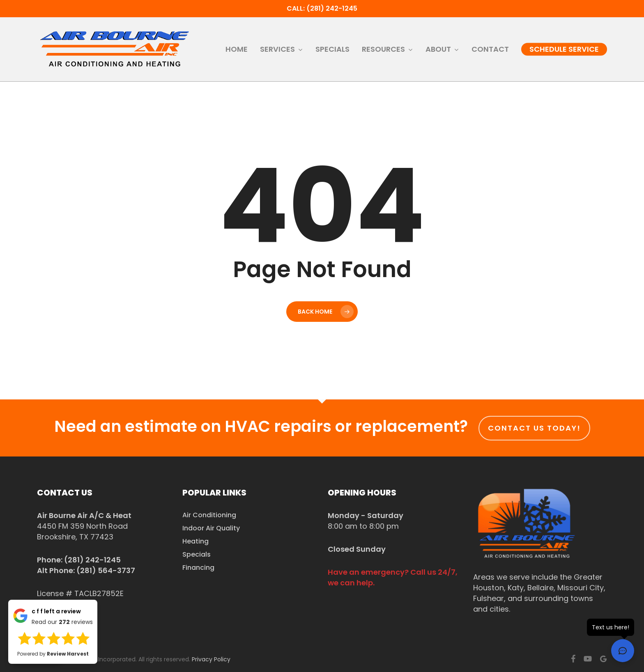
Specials (197, 554)
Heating (195, 541)
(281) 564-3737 (106, 570)
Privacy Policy (211, 659)
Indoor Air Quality (211, 528)
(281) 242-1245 (92, 560)
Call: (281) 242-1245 (322, 8)
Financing (198, 568)
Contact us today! (534, 428)
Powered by (53, 654)
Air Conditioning (209, 515)
